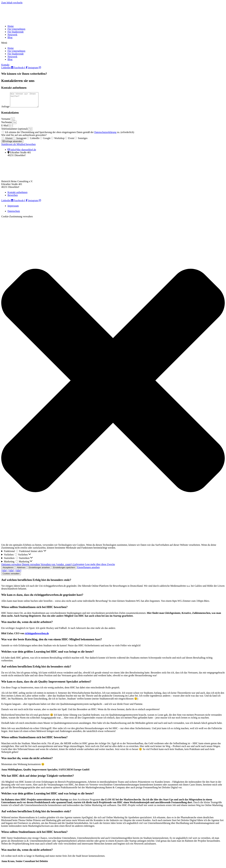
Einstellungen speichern (64, 570)
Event (71, 141)
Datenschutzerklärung (105, 135)
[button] (113, 43)
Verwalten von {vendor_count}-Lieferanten (62, 567)
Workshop (59, 141)
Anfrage (6, 109)
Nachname (7, 125)
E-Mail (5, 128)
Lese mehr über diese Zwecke (100, 567)
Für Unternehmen (16, 29)
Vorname (6, 122)
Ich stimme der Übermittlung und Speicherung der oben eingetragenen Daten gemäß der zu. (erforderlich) (70, 135)
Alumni (9, 141)
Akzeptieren (8, 570)
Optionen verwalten (11, 567)
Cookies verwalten (11, 576)
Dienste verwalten (31, 567)
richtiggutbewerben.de (37, 636)
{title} (4, 573)
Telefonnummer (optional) (15, 132)
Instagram (21, 141)
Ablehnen (21, 570)
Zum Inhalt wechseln (12, 3)
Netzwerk (12, 35)
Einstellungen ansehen (39, 570)
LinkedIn (35, 141)
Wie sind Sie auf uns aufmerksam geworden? (24, 138)
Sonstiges (83, 141)
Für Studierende (16, 32)
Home (11, 26)
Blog (10, 37)
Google (47, 141)
